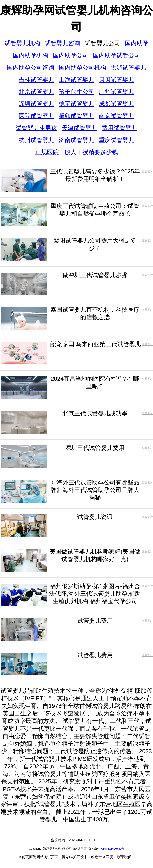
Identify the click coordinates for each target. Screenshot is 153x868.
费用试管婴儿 (120, 128)
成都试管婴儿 (117, 104)
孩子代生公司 (76, 92)
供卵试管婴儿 (128, 68)
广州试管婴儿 (117, 92)
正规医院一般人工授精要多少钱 (76, 152)
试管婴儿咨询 (62, 43)
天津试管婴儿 (79, 128)
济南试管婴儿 (76, 140)
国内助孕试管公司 (117, 55)
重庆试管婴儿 (117, 140)
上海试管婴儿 (76, 80)
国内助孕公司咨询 (31, 68)
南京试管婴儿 (117, 116)
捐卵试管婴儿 (76, 116)
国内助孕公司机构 (82, 68)
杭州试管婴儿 (36, 140)
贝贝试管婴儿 (117, 80)
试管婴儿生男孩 (36, 128)
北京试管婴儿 (36, 92)
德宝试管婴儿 (76, 104)
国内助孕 (137, 43)
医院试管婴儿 (36, 116)
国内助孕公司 (71, 55)
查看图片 (147, 171)
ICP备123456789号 (112, 849)
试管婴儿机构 (22, 43)
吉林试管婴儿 (36, 80)
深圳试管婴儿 (36, 104)
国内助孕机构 (31, 55)
